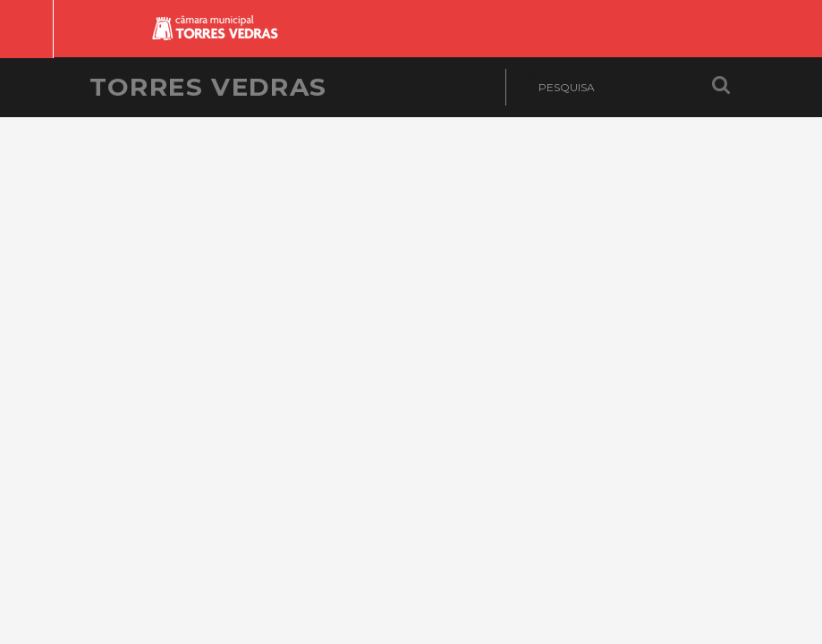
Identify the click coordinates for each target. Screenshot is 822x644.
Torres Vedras (208, 87)
